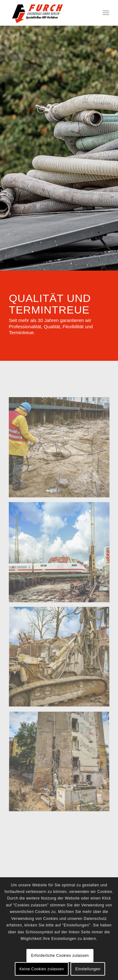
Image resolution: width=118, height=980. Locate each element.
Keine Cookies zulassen (42, 969)
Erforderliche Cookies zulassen (60, 956)
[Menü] (106, 13)
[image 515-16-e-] (62, 659)
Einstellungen (88, 969)
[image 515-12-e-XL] (62, 450)
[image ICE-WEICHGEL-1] (62, 555)
